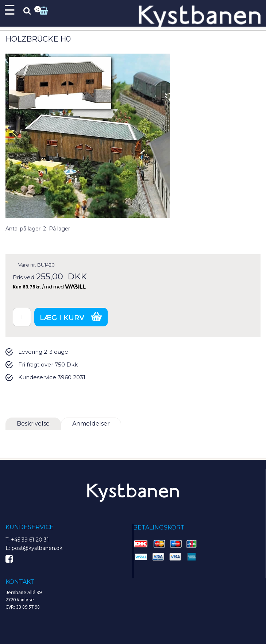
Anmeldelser (91, 424)
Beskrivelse (33, 424)
